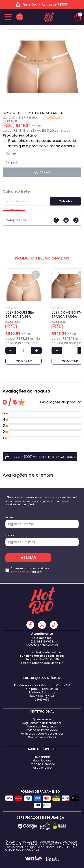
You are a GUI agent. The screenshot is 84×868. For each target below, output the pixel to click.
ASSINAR (28, 558)
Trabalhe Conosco (42, 764)
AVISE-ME (42, 173)
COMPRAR (24, 361)
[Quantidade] (23, 350)
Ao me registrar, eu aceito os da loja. (30, 570)
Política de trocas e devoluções (42, 734)
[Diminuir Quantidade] (11, 350)
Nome (9, 517)
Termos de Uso (21, 572)
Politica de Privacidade (42, 730)
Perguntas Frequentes (42, 726)
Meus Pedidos (42, 760)
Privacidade (42, 757)
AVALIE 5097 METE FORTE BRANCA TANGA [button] (40, 457)
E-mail (10, 535)
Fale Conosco (42, 768)
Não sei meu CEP (14, 209)
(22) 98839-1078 (42, 641)
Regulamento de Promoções (42, 723)
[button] (42, 457)
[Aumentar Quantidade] (37, 350)
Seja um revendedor (42, 737)
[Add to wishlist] (36, 275)
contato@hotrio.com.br (42, 645)
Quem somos (42, 719)
